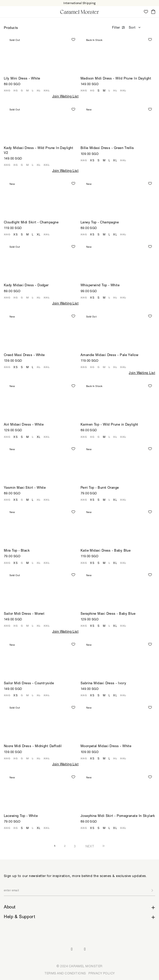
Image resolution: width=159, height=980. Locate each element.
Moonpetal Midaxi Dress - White (106, 747)
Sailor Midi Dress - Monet (24, 614)
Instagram (72, 949)
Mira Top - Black (17, 551)
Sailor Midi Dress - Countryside (29, 684)
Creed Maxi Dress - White (24, 355)
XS (16, 90)
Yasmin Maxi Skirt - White (25, 488)
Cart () (153, 12)
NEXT (90, 846)
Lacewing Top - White (21, 816)
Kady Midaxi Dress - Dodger (26, 286)
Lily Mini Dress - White (22, 79)
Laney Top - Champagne (100, 223)
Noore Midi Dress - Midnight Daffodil (33, 747)
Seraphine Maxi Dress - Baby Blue (108, 614)
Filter (116, 28)
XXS (7, 90)
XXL (47, 90)
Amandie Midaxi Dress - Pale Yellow (109, 355)
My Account (138, 12)
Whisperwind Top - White (100, 286)
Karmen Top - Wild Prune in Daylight (109, 425)
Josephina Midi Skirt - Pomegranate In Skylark (118, 816)
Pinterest (85, 949)
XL (39, 90)
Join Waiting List (66, 97)
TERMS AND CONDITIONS (65, 973)
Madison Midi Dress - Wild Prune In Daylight (116, 79)
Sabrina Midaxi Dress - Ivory (103, 684)
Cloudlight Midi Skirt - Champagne (31, 223)
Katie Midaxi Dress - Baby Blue (106, 551)
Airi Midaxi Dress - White (24, 425)
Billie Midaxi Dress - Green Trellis (107, 148)
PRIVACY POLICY (102, 973)
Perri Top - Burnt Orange (100, 488)
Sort (132, 28)
